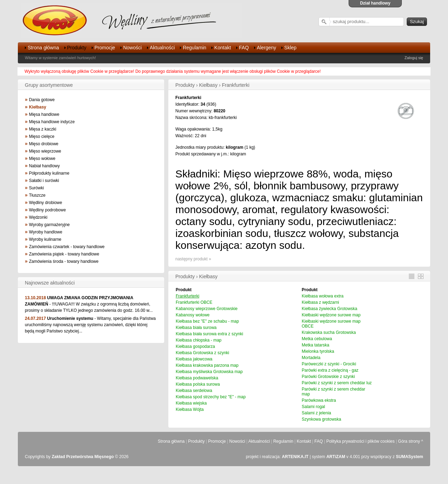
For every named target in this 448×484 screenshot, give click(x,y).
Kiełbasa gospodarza (195, 346)
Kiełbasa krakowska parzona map (207, 365)
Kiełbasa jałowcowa (194, 359)
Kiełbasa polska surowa (198, 384)
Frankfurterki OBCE (194, 302)
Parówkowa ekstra (319, 400)
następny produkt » (193, 259)
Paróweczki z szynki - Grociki (329, 364)
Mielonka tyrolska (318, 351)
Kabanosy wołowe (193, 315)
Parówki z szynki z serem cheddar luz (337, 383)
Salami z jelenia (316, 413)
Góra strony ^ (411, 441)
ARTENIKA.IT (295, 457)
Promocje (105, 48)
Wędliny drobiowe (46, 203)
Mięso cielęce (42, 136)
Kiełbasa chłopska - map (199, 340)
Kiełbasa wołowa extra (323, 296)
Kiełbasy (38, 107)
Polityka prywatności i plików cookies (360, 441)
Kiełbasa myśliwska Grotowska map (209, 372)
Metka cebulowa (317, 339)
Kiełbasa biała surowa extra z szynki (209, 334)
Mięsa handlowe (44, 114)
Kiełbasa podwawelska (197, 378)
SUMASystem (409, 457)
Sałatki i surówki (44, 181)
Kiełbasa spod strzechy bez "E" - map (211, 397)
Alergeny (267, 48)
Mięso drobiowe (44, 144)
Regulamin (194, 48)
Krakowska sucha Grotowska (329, 332)
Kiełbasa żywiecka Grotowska (330, 309)
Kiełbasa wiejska (191, 403)
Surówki (37, 188)
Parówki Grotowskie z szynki (328, 377)
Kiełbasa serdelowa (194, 391)
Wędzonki (38, 217)
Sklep (290, 48)
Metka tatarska (316, 345)
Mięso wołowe (42, 159)
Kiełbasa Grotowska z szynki (202, 353)
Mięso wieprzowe (45, 151)
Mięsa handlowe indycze (52, 122)
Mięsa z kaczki (43, 129)
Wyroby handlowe (46, 232)
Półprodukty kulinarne (49, 173)
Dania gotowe (42, 100)
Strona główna (43, 48)
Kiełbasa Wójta (190, 409)
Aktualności (162, 48)
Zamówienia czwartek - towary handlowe (67, 247)
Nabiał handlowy (44, 166)
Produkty (77, 48)
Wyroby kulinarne (45, 239)
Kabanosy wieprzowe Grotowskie (207, 309)
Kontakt (222, 48)
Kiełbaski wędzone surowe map (331, 315)
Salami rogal (313, 407)
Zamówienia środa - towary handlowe (64, 261)
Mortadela (311, 358)
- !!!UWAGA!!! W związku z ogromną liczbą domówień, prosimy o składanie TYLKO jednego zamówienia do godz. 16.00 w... (89, 304)
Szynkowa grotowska (321, 419)
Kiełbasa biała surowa (196, 328)
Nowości (132, 48)
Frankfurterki (187, 296)
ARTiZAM (336, 457)
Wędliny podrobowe (47, 210)
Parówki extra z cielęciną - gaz (330, 370)
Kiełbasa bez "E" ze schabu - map (207, 321)
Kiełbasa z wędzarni (320, 302)
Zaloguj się (414, 58)
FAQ (244, 48)
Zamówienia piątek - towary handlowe (64, 254)
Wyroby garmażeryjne (50, 225)
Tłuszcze (37, 195)
